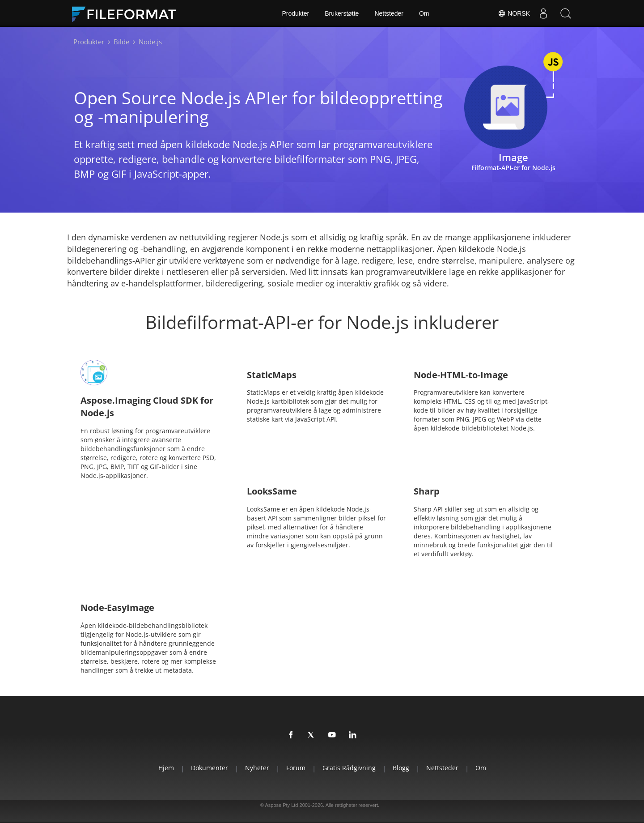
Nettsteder (389, 13)
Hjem (166, 768)
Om (424, 13)
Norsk (514, 13)
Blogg (401, 768)
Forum (296, 768)
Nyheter (257, 768)
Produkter (295, 13)
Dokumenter (210, 768)
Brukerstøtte (342, 13)
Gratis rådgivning (349, 768)
